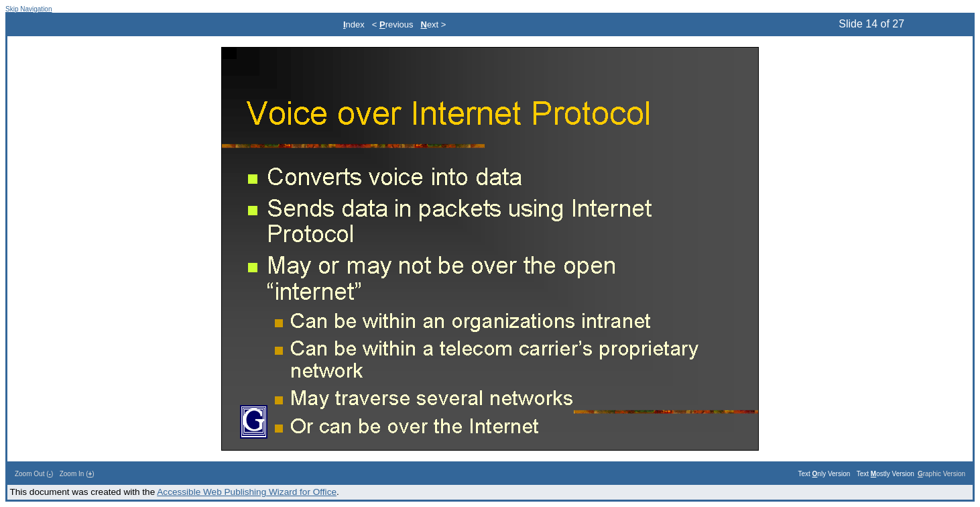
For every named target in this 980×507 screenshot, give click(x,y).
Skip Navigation (28, 9)
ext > (434, 24)
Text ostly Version (885, 474)
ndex (354, 24)
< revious (393, 24)
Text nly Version (824, 474)
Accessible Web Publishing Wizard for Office (247, 492)
